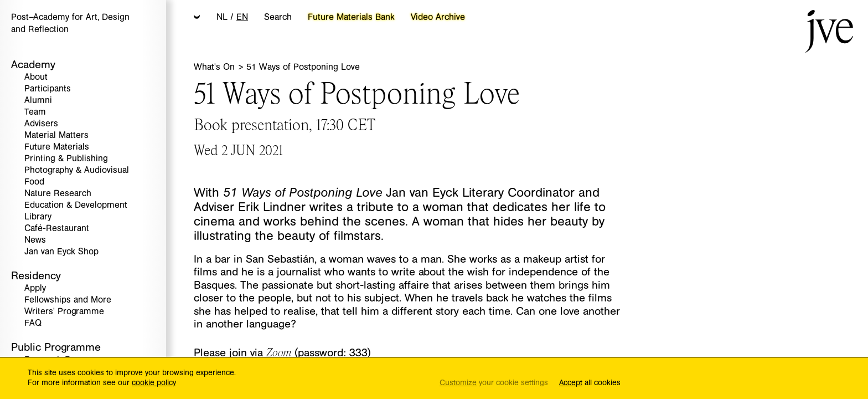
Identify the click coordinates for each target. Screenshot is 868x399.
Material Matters (56, 135)
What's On (216, 67)
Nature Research (58, 194)
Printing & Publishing (66, 159)
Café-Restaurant (57, 229)
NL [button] (222, 17)
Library (38, 217)
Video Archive (438, 17)
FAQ (33, 323)
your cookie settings (494, 383)
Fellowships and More (68, 300)
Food (34, 182)
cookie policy (154, 383)
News (35, 240)
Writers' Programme (64, 312)
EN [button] (242, 17)
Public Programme (56, 347)
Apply (35, 288)
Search (278, 17)
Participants (48, 89)
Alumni (38, 101)
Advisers (41, 124)
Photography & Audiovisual (77, 170)
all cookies (590, 383)
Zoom (279, 352)
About (36, 77)
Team (35, 112)
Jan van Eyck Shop (61, 252)
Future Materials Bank (351, 17)
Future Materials (57, 147)
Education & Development (76, 205)
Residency (36, 276)
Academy (33, 65)
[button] (197, 18)
